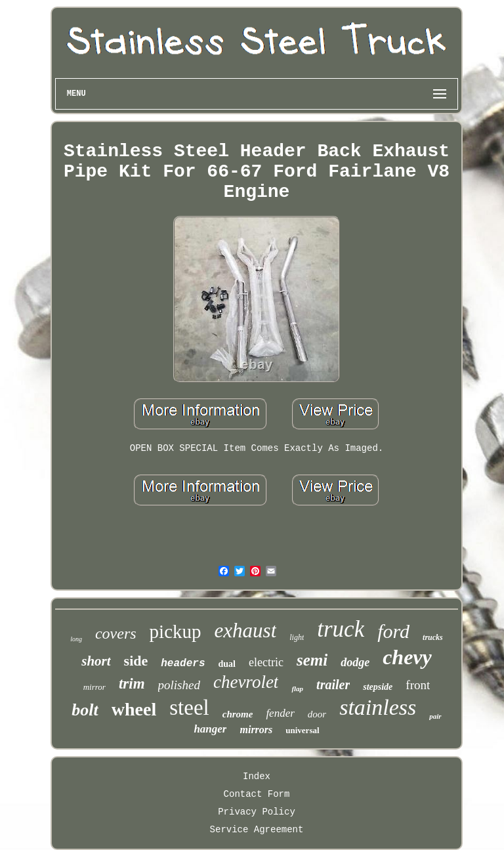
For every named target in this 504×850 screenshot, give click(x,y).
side (136, 661)
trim (132, 684)
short (96, 661)
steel (189, 708)
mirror (94, 687)
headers (183, 664)
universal (302, 730)
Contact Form (257, 794)
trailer (333, 685)
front (418, 685)
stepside (378, 687)
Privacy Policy (257, 812)
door (317, 714)
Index (257, 776)
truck (341, 629)
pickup (176, 631)
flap (297, 689)
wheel (134, 709)
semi (312, 660)
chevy (407, 657)
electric (266, 662)
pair (435, 716)
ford (393, 631)
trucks (433, 637)
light (297, 637)
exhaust (246, 630)
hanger (210, 729)
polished (179, 685)
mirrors (256, 730)
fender (280, 713)
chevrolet (246, 682)
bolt (85, 710)
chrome (238, 714)
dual (226, 664)
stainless (378, 707)
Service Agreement (257, 830)
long (76, 639)
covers (116, 633)
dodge (355, 662)
